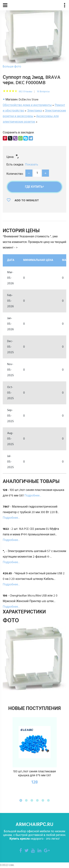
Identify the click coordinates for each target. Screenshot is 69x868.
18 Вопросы (43, 92)
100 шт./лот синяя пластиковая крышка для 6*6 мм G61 (35, 774)
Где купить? (34, 187)
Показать (32, 165)
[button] (21, 800)
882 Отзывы (25, 92)
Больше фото (12, 67)
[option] (34, 35)
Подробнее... (33, 496)
